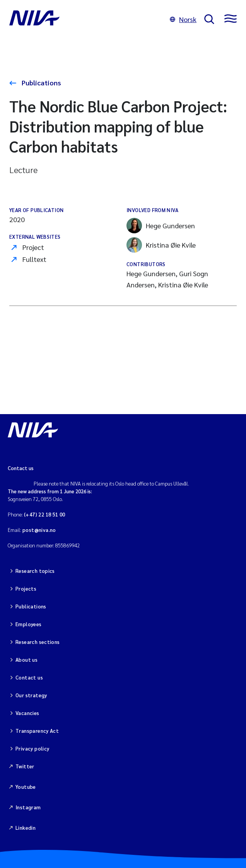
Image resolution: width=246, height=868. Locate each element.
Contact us (29, 677)
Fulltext (34, 259)
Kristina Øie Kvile (161, 245)
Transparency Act (37, 731)
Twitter (25, 766)
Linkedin (26, 828)
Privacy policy (32, 748)
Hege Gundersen (161, 226)
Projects (26, 589)
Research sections (38, 642)
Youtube (26, 787)
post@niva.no (39, 530)
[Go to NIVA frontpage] (86, 19)
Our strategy (31, 695)
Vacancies (27, 713)
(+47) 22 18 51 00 (45, 514)
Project (33, 247)
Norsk (183, 19)
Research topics (35, 571)
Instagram (28, 807)
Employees (29, 624)
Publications (41, 82)
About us (26, 660)
